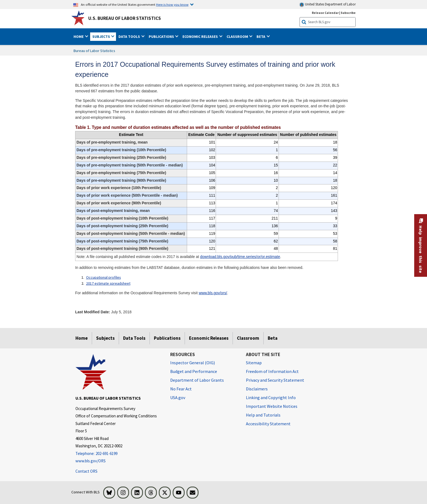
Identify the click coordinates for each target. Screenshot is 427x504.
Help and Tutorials (263, 415)
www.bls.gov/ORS (91, 461)
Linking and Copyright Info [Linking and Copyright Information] (271, 397)
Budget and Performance (194, 371)
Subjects (105, 338)
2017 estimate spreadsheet (108, 283)
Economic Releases (209, 338)
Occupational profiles (103, 277)
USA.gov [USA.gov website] (178, 397)
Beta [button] (261, 37)
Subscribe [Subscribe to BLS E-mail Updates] (348, 13)
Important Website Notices (272, 406)
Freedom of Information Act (272, 371)
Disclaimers (257, 389)
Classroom (248, 338)
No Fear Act (181, 389)
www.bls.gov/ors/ (213, 293)
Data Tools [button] (130, 37)
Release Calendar (325, 13)
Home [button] (79, 37)
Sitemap (254, 363)
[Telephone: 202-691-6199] (119, 454)
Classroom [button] (238, 37)
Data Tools (134, 338)
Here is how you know (172, 4)
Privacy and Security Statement (275, 380)
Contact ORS (86, 471)
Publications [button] (162, 37)
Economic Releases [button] (201, 37)
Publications (167, 338)
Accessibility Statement (268, 424)
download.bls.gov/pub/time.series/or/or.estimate (240, 257)
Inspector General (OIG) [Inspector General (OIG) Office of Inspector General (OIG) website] (193, 363)
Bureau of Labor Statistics (94, 51)
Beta (273, 338)
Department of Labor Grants (197, 380)
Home (82, 338)
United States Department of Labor (327, 4)
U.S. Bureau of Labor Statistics (125, 18)
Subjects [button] (102, 37)
